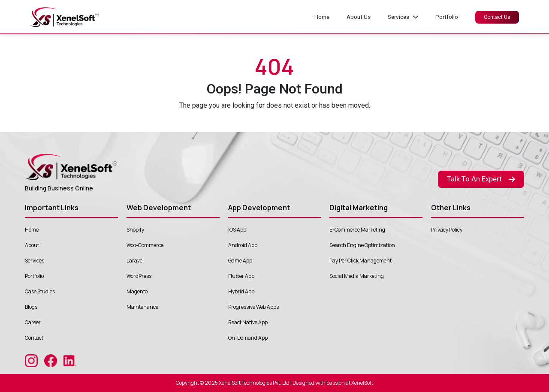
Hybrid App (241, 291)
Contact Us (497, 17)
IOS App (237, 230)
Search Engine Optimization (362, 245)
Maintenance (142, 307)
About (32, 245)
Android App (243, 245)
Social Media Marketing (357, 276)
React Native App (248, 322)
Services (35, 261)
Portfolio (447, 17)
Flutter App (241, 276)
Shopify (135, 230)
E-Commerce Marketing (357, 230)
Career (33, 322)
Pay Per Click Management (360, 261)
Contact (34, 338)
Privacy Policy (447, 230)
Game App (240, 261)
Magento (137, 291)
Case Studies (40, 291)
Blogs (31, 307)
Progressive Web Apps (253, 307)
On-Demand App (248, 338)
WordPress (139, 276)
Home (322, 17)
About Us (359, 17)
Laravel (135, 261)
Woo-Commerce (145, 245)
